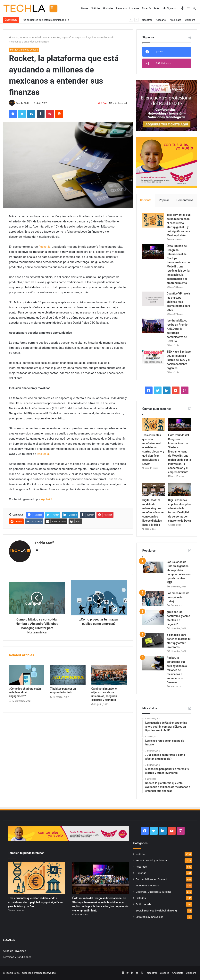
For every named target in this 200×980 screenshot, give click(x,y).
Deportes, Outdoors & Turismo (153, 892)
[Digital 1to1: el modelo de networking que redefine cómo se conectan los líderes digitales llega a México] (154, 490)
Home (85, 8)
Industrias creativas (147, 885)
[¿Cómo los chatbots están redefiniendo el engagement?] (27, 675)
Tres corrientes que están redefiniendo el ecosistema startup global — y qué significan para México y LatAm (35, 902)
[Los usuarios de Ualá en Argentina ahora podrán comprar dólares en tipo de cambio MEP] (153, 567)
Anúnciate (175, 20)
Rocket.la (45, 247)
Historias (108, 8)
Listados (134, 8)
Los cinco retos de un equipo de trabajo (178, 597)
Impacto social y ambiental (151, 860)
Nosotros (147, 20)
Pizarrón (147, 8)
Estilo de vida (143, 904)
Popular (164, 200)
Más (157, 8)
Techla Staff (22, 103)
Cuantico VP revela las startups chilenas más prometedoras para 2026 (178, 302)
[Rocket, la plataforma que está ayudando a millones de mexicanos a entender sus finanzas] (153, 663)
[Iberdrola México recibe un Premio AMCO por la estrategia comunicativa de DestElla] (153, 326)
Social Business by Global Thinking (156, 910)
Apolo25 (46, 499)
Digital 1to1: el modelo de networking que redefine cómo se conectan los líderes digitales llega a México (153, 512)
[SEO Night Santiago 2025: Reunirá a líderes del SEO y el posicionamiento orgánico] (153, 357)
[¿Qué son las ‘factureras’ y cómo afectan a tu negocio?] (153, 617)
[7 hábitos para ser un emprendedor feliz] (68, 675)
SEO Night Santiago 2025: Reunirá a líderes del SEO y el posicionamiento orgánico (179, 360)
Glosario (161, 20)
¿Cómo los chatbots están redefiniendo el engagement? (25, 692)
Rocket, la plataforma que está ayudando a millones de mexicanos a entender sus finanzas (177, 670)
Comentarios (185, 200)
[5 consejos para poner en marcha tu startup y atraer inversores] (153, 640)
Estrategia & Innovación (150, 917)
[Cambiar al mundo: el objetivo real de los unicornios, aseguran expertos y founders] (109, 675)
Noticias (96, 8)
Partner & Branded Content (35, 37)
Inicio (13, 37)
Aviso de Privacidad (15, 951)
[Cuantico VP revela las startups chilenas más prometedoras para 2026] (153, 299)
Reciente (146, 200)
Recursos (121, 8)
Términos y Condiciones (17, 957)
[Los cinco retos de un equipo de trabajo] (153, 598)
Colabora (190, 20)
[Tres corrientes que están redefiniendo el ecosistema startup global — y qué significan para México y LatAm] (153, 220)
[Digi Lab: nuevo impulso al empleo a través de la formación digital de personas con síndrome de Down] (180, 490)
